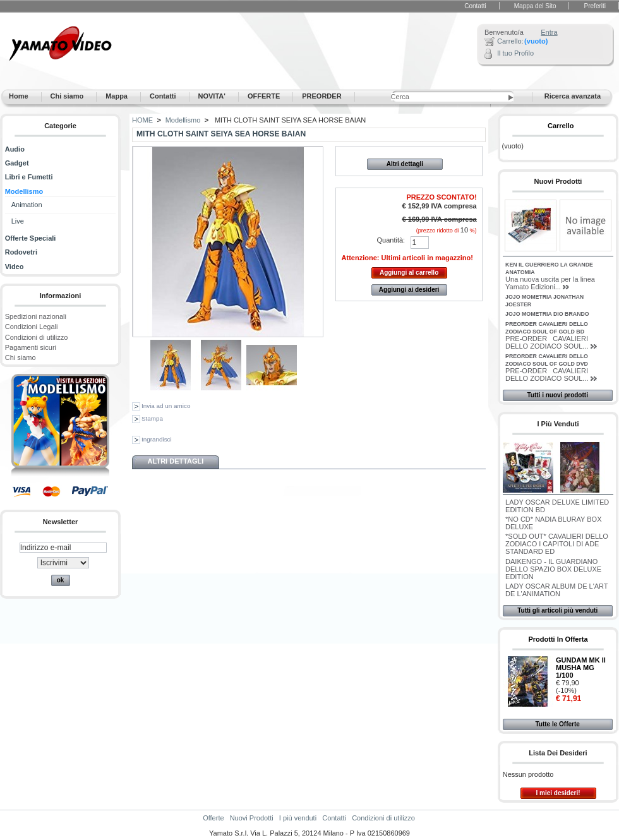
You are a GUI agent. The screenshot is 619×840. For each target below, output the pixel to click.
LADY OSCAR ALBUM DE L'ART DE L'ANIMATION (556, 590)
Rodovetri (21, 252)
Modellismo (24, 191)
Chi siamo (21, 357)
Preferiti (595, 6)
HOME (142, 120)
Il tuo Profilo (515, 53)
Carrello (561, 126)
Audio (15, 149)
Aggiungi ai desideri (409, 290)
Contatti (475, 6)
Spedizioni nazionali (36, 316)
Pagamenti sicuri (31, 347)
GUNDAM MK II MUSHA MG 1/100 (581, 668)
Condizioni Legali (32, 327)
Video (15, 267)
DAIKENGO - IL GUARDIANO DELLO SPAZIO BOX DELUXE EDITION (553, 569)
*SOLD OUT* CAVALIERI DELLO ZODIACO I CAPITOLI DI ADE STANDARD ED (557, 544)
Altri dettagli (405, 164)
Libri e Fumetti (29, 177)
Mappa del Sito (535, 6)
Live (18, 221)
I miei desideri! (558, 793)
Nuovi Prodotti (558, 181)
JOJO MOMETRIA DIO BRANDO (547, 314)
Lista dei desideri (558, 753)
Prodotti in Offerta (558, 639)
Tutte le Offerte (557, 724)
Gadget (17, 163)
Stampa (152, 418)
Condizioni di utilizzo (37, 337)
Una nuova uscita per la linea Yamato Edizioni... (550, 283)
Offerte (213, 818)
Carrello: (510, 41)
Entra (549, 32)
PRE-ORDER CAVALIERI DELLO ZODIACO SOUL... (547, 342)
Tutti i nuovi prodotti (557, 395)
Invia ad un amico (166, 406)
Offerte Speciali (31, 238)
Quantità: (391, 240)
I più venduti (558, 424)
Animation (27, 205)
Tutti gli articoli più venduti (557, 610)
